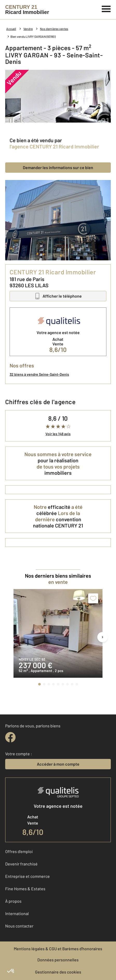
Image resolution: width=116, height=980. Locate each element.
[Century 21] (27, 10)
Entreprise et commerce (28, 876)
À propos (13, 901)
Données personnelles (58, 960)
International (17, 913)
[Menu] (106, 8)
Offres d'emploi (19, 851)
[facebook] (10, 737)
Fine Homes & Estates (25, 889)
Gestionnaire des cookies (58, 972)
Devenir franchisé (21, 864)
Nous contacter (19, 926)
